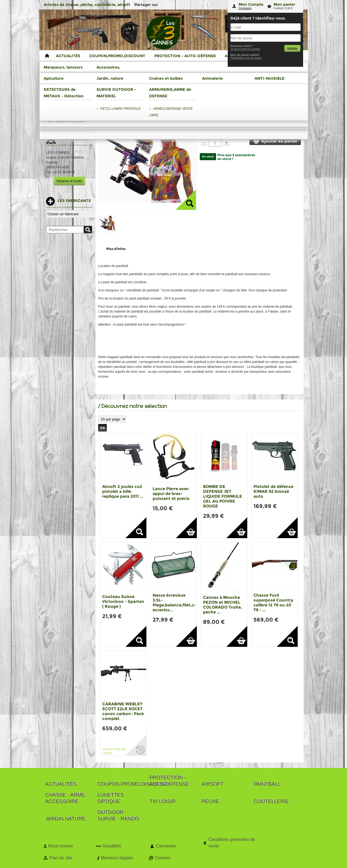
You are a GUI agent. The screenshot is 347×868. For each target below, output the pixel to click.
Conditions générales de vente (232, 843)
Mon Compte (251, 4)
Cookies (163, 858)
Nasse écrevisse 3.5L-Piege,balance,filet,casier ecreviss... (178, 602)
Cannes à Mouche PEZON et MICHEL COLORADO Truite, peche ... (222, 605)
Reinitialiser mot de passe (246, 58)
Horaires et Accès (69, 181)
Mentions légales (117, 858)
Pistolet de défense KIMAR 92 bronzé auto (273, 491)
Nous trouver (61, 846)
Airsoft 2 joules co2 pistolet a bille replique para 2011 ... (123, 491)
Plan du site (61, 858)
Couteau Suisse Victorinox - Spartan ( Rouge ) (123, 601)
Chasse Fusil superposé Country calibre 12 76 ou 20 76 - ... (273, 602)
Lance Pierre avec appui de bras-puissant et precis (171, 494)
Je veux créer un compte (245, 49)
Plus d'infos (116, 249)
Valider (292, 48)
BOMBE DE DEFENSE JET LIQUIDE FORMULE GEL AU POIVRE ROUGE (223, 496)
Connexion (245, 8)
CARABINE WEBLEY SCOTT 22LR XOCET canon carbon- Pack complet (123, 711)
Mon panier (284, 4)
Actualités (112, 846)
